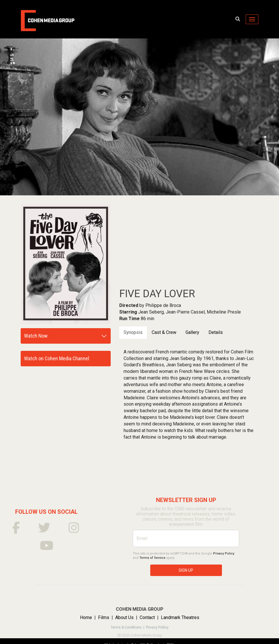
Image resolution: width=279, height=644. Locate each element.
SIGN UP (186, 570)
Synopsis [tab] (133, 332)
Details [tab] (216, 332)
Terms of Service (152, 558)
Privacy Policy (224, 553)
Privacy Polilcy (157, 627)
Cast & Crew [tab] (164, 332)
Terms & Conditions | (128, 627)
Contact (147, 617)
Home (86, 617)
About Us (124, 617)
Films (104, 617)
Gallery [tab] (192, 332)
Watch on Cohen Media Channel (57, 358)
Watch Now (36, 336)
